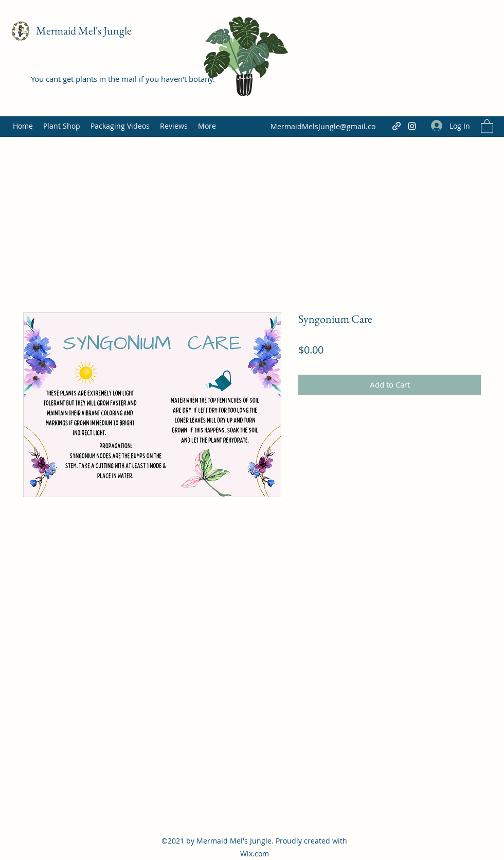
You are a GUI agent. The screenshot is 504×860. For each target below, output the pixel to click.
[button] (487, 126)
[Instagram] (412, 126)
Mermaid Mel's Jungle (84, 31)
